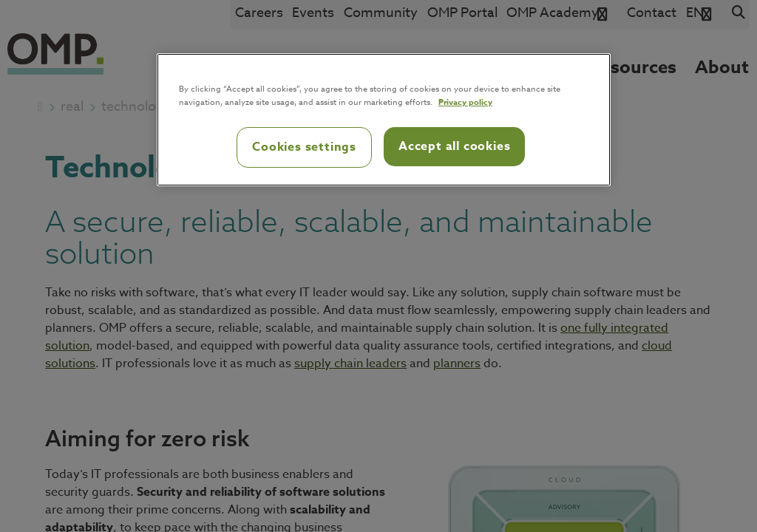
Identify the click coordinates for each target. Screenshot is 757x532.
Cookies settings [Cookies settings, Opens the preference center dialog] (304, 147)
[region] (384, 120)
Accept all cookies (454, 146)
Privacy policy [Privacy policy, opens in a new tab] (465, 102)
